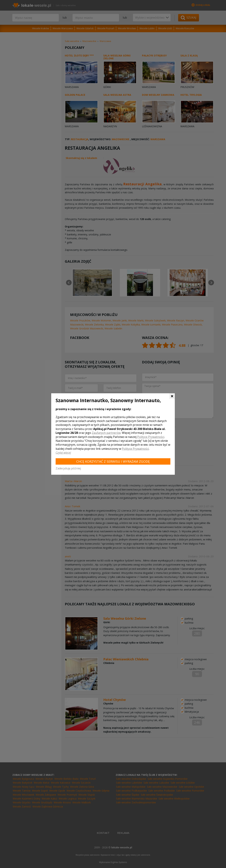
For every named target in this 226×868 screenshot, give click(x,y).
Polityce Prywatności (151, 437)
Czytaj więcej (63, 453)
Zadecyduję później (68, 468)
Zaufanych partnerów (106, 433)
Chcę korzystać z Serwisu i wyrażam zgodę (113, 461)
